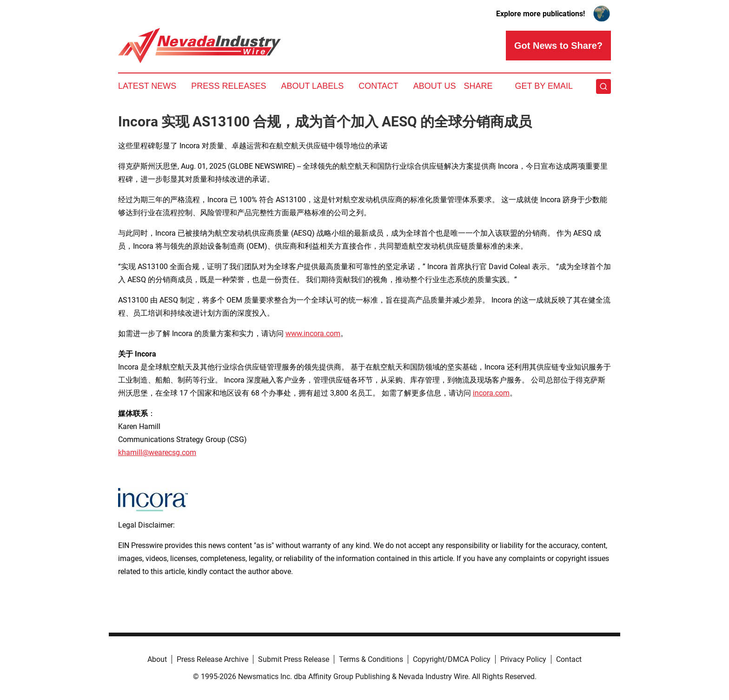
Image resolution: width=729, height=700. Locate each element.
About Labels (312, 86)
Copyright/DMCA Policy (452, 659)
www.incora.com (313, 333)
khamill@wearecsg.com (157, 452)
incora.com (491, 393)
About (157, 659)
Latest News (147, 86)
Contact (378, 86)
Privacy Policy (523, 659)
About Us (435, 86)
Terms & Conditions (371, 659)
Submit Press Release (294, 659)
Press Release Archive (212, 659)
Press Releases (229, 86)
